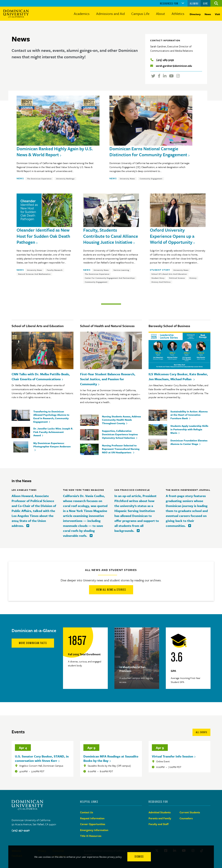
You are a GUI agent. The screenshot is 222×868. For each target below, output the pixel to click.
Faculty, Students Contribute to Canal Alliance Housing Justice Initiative (111, 236)
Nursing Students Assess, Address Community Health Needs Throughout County (121, 420)
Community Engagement (151, 179)
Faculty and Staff (159, 824)
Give (206, 3)
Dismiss (139, 857)
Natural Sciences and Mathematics (34, 274)
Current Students (190, 812)
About (160, 14)
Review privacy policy (111, 857)
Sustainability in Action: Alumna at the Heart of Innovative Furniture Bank (189, 415)
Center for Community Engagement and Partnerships (110, 278)
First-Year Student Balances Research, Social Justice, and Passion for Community (108, 379)
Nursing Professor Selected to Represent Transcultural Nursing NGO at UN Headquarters (121, 449)
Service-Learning (121, 270)
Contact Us (87, 812)
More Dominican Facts (33, 643)
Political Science (177, 278)
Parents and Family (160, 818)
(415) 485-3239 (165, 60)
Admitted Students (160, 812)
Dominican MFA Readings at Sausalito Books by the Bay (111, 758)
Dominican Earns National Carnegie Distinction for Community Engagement (148, 152)
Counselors (186, 818)
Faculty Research (55, 270)
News (208, 14)
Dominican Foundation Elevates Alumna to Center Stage (189, 442)
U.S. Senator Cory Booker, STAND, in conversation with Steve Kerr (42, 758)
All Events (201, 732)
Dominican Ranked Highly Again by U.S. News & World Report (55, 152)
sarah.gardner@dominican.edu (174, 66)
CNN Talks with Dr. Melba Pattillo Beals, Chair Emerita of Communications (41, 377)
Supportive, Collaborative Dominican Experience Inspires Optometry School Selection (120, 434)
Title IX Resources (91, 836)
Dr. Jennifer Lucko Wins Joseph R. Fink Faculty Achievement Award (53, 432)
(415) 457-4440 (21, 830)
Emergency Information (94, 830)
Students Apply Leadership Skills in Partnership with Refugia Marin (189, 429)
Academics (82, 14)
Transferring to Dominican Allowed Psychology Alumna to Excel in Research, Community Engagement (51, 417)
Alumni (194, 3)
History (193, 278)
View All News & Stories (111, 590)
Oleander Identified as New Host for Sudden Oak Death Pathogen (43, 236)
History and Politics (161, 282)
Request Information (92, 818)
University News (127, 179)
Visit (217, 14)
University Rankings (65, 179)
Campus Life (140, 14)
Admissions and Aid (110, 14)
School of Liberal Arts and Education (169, 274)
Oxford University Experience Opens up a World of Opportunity (172, 236)
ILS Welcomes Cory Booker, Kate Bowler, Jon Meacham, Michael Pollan (178, 377)
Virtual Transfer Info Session (173, 756)
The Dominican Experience (39, 179)
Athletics (178, 14)
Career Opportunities (93, 824)
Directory (195, 14)
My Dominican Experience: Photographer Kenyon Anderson (52, 445)
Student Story (160, 270)
